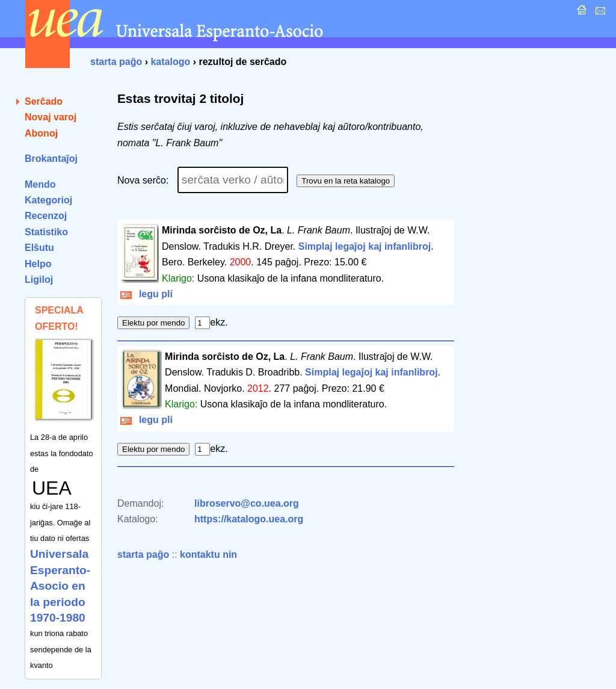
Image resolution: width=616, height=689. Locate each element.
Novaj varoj (51, 117)
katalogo (170, 62)
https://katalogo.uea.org (249, 519)
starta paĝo (116, 62)
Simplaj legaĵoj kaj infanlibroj (365, 246)
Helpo (38, 264)
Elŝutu (39, 248)
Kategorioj (48, 200)
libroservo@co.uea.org (247, 503)
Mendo (40, 184)
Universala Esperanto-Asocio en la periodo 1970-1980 (60, 586)
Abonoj (41, 133)
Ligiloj (39, 280)
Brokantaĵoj (51, 159)
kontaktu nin (208, 555)
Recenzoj (46, 216)
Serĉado (44, 101)
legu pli (146, 294)
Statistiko (46, 232)
